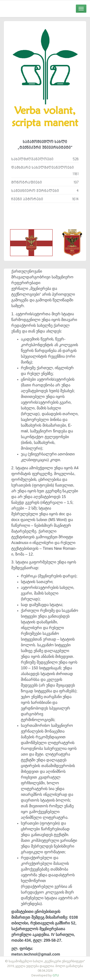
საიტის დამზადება (59, 959)
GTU (56, 975)
